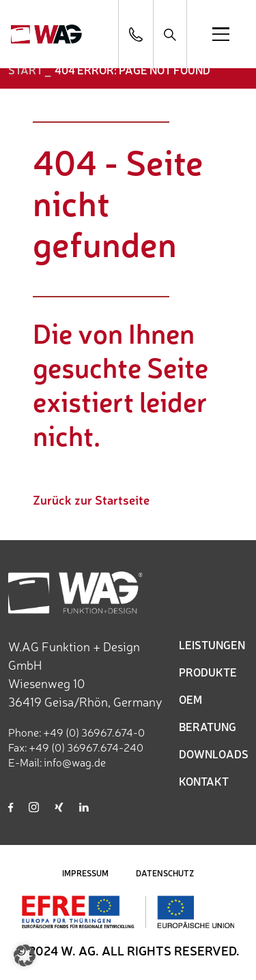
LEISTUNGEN (212, 644)
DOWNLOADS (214, 754)
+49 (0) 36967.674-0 (94, 732)
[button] (25, 955)
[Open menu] (221, 34)
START (26, 70)
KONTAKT (204, 781)
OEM (190, 699)
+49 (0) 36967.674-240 (86, 747)
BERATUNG (208, 726)
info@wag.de (75, 762)
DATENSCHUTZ (165, 873)
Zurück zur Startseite (91, 499)
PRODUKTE (208, 672)
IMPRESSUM (85, 873)
